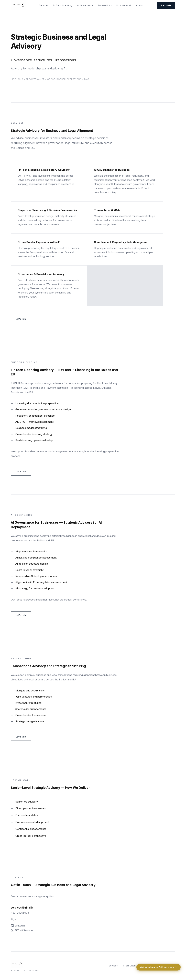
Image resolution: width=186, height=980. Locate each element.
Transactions (105, 5)
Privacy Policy (174, 973)
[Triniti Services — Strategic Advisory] (19, 5)
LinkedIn (18, 926)
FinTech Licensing (63, 5)
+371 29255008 (20, 913)
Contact (140, 5)
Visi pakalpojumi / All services (158, 967)
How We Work (124, 5)
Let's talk (166, 5)
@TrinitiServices (22, 930)
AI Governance (85, 5)
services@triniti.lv (22, 908)
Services (44, 5)
